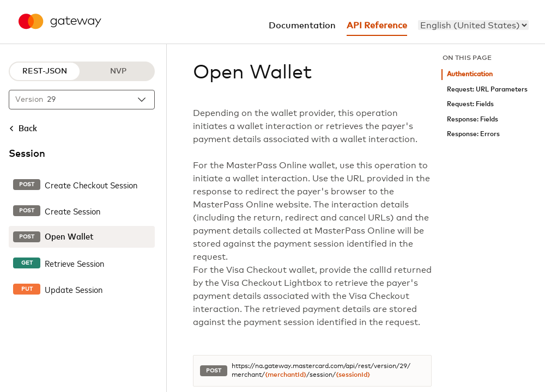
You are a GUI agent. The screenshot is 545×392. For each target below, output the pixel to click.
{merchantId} (286, 375)
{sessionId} (353, 375)
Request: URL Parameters (487, 90)
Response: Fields (473, 120)
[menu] (473, 25)
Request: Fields (470, 104)
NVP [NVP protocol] (118, 71)
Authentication (470, 74)
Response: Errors (473, 134)
